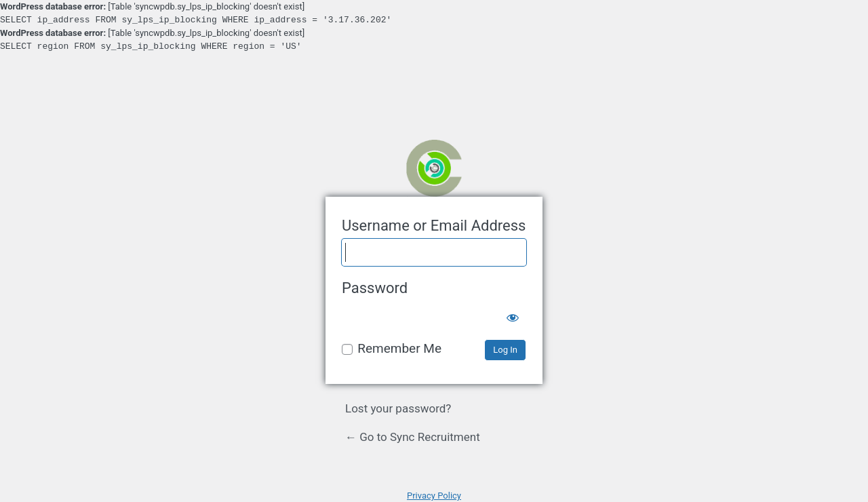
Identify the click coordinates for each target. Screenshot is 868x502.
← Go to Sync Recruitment (413, 437)
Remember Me (399, 348)
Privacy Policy (434, 496)
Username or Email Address (434, 226)
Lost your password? (398, 408)
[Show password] (513, 315)
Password (375, 288)
